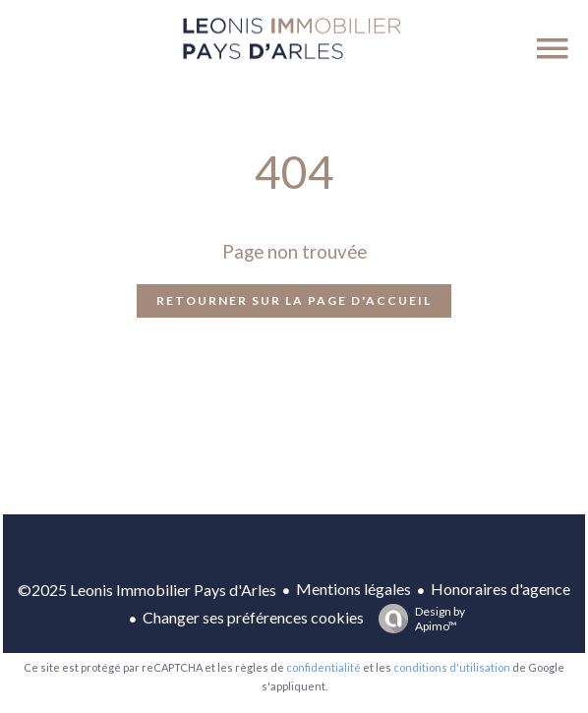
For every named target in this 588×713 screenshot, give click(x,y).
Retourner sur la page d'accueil (294, 300)
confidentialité (323, 667)
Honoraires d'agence (500, 589)
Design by (417, 619)
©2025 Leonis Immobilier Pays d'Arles (147, 590)
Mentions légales (353, 589)
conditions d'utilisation (452, 667)
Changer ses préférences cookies (253, 617)
